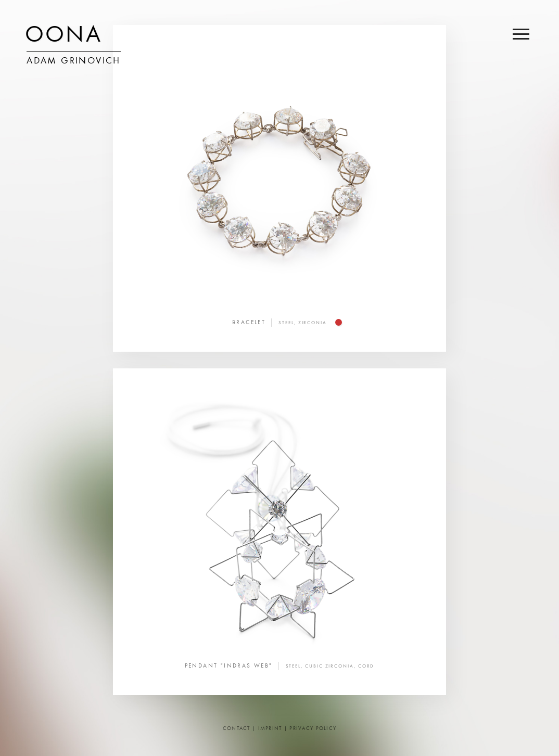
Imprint (270, 729)
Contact (237, 729)
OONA (63, 36)
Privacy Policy (313, 729)
